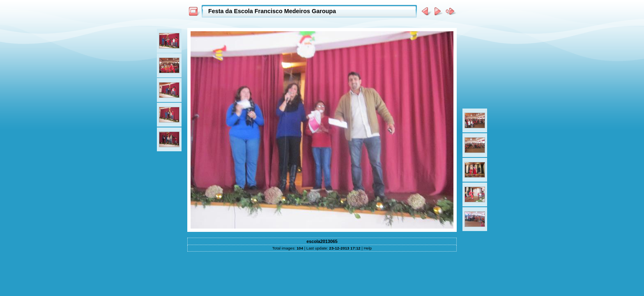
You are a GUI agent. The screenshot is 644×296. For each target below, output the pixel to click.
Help (368, 248)
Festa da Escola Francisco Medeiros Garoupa (272, 11)
